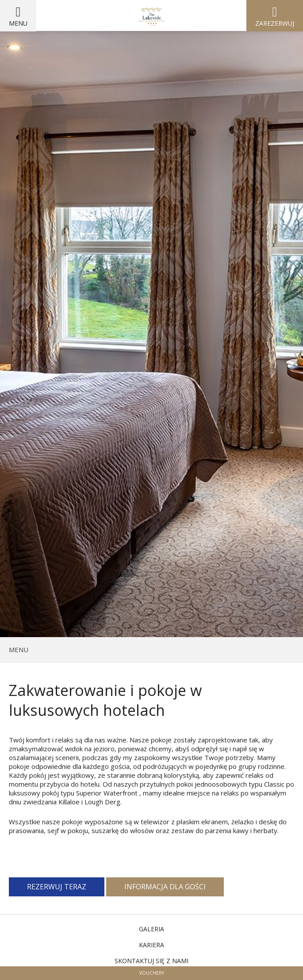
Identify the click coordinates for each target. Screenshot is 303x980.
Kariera (151, 945)
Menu (18, 23)
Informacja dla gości (165, 887)
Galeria (151, 929)
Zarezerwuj (275, 23)
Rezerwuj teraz (57, 887)
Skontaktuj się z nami (151, 961)
